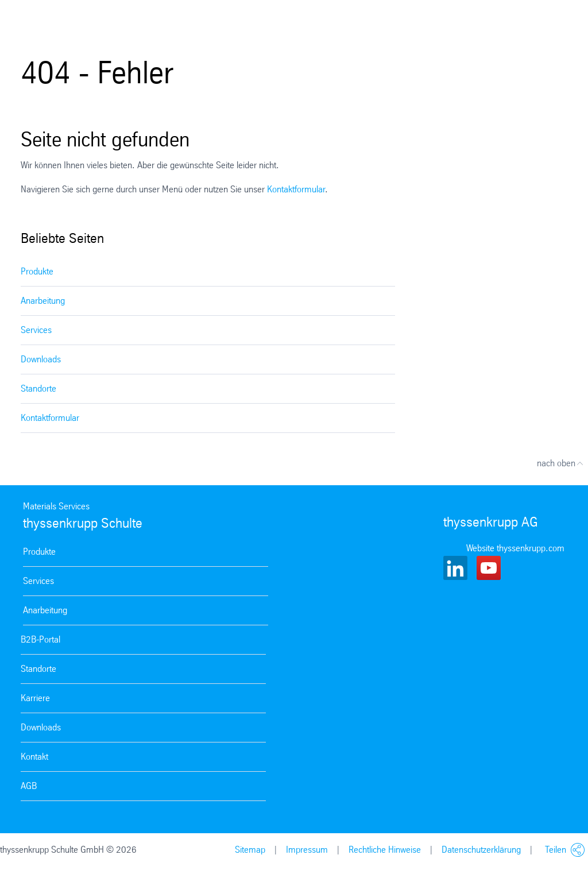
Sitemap (250, 850)
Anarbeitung (43, 301)
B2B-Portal (40, 639)
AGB (29, 786)
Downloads (41, 359)
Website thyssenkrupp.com (515, 548)
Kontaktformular (296, 189)
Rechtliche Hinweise (385, 850)
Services (36, 330)
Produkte (37, 271)
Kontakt (34, 757)
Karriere (35, 698)
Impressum (307, 850)
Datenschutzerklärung (481, 850)
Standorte (38, 388)
